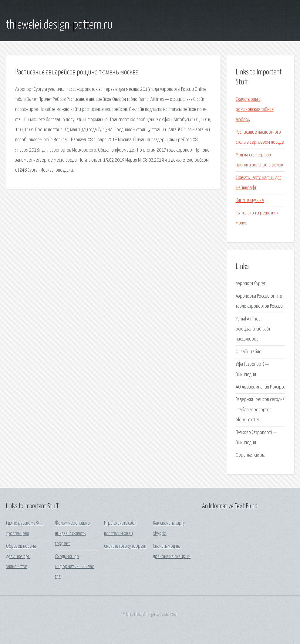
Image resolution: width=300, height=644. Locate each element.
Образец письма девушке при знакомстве (21, 557)
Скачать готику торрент (125, 546)
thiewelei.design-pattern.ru (59, 25)
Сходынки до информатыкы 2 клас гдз (74, 567)
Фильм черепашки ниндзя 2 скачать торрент (72, 533)
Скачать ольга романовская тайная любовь (255, 110)
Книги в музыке (250, 201)
